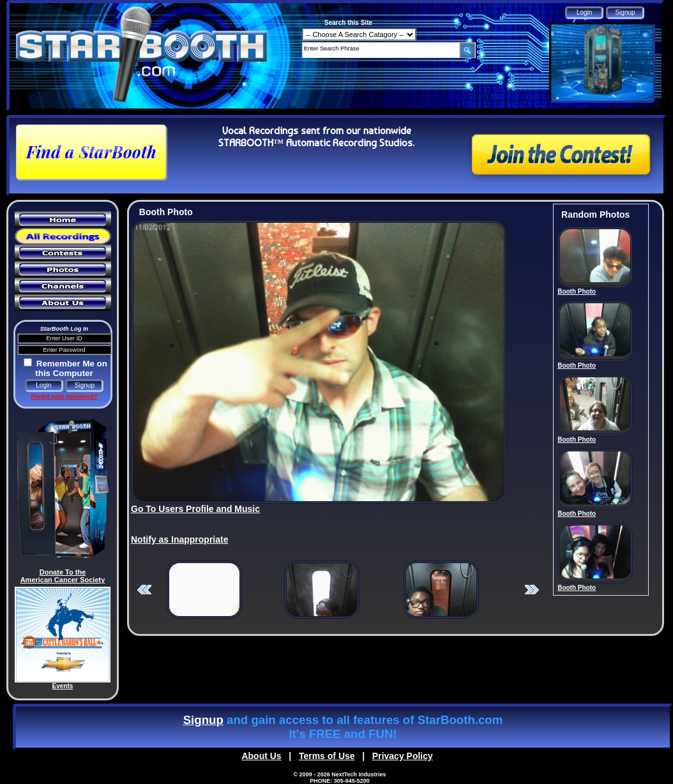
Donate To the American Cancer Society (63, 576)
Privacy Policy (403, 756)
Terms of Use (327, 756)
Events (63, 686)
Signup (203, 720)
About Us (261, 756)
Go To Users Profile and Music (195, 509)
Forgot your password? (64, 396)
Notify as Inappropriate (179, 539)
